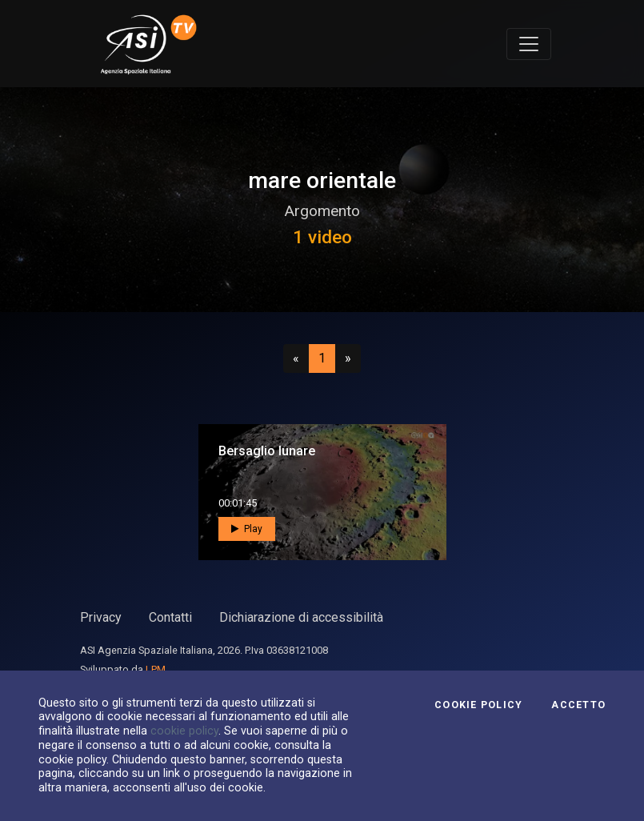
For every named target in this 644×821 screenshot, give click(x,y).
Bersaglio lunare (267, 451)
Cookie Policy (478, 705)
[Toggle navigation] (529, 44)
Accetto (578, 705)
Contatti (170, 617)
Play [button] (247, 529)
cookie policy (184, 731)
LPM (156, 669)
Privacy (101, 617)
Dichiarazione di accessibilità (301, 617)
